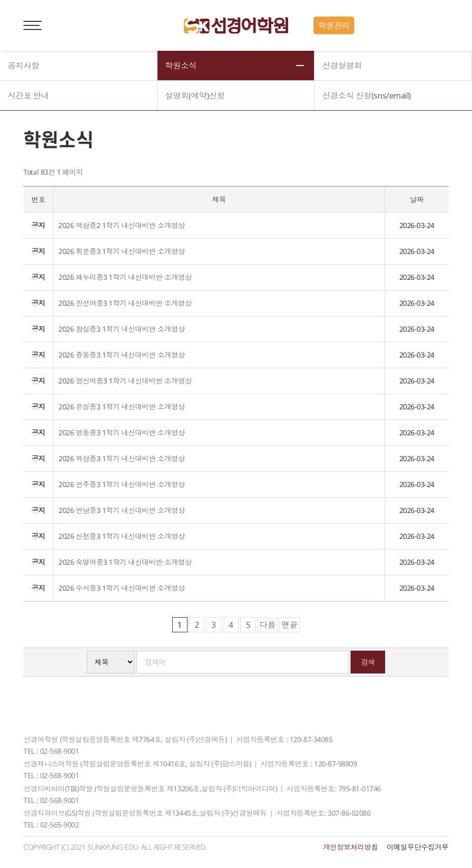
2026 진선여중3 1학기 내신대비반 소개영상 (125, 303)
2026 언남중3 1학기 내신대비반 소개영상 (121, 510)
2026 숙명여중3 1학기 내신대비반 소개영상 (125, 562)
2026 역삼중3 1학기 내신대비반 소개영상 (121, 458)
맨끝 (290, 625)
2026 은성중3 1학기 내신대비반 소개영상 (121, 407)
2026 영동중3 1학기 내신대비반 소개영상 (121, 432)
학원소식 (181, 66)
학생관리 (334, 25)
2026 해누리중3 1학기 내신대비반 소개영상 (125, 277)
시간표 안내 (28, 95)
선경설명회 (342, 66)
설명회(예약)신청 (195, 95)
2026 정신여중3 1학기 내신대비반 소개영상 (125, 381)
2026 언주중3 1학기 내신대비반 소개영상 (121, 484)
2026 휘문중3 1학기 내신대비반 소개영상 (121, 251)
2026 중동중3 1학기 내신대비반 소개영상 (121, 355)
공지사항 (23, 66)
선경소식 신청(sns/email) (366, 95)
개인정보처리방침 (351, 847)
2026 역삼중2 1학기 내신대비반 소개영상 (121, 225)
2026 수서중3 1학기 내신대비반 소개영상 (121, 588)
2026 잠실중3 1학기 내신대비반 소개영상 (121, 329)
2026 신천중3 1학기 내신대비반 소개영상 (121, 536)
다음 (268, 625)
